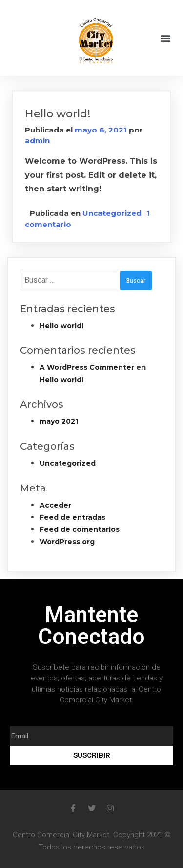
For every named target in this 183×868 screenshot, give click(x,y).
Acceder (55, 505)
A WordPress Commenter (87, 367)
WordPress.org (67, 542)
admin (37, 141)
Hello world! (58, 113)
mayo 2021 (59, 421)
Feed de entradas (72, 517)
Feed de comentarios (80, 529)
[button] (165, 38)
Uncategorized (112, 213)
